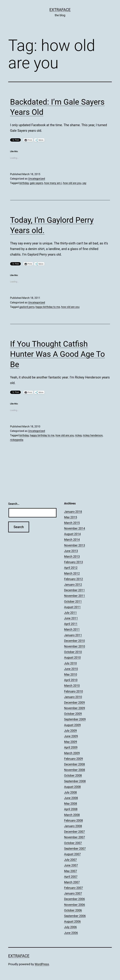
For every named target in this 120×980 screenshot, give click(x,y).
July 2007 (71, 860)
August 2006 (73, 921)
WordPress (42, 964)
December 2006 (75, 899)
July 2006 (71, 927)
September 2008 (75, 781)
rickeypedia (17, 440)
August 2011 (73, 607)
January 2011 (73, 635)
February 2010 (74, 691)
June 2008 (71, 798)
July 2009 (71, 731)
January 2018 (73, 512)
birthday (24, 183)
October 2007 (73, 843)
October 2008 (73, 775)
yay (84, 183)
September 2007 (75, 849)
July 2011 (71, 613)
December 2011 (75, 590)
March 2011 (72, 629)
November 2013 (75, 545)
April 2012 (71, 568)
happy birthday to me (48, 307)
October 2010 (73, 652)
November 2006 (75, 905)
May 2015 (71, 517)
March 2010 (72, 686)
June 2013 (71, 551)
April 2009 (71, 747)
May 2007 (71, 871)
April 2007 (71, 877)
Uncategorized (37, 179)
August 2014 (73, 534)
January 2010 (73, 697)
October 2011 (73, 601)
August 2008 (73, 787)
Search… (14, 504)
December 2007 (75, 832)
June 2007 (71, 865)
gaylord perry (27, 307)
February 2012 (74, 579)
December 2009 (75, 702)
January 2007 (73, 893)
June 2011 (71, 618)
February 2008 (74, 820)
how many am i (53, 183)
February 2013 (74, 562)
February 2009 (74, 759)
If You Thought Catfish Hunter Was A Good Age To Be (58, 354)
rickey (78, 435)
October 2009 (73, 714)
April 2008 (71, 809)
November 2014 (75, 528)
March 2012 (72, 573)
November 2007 (75, 837)
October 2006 (73, 910)
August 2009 (73, 725)
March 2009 (72, 753)
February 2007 (74, 888)
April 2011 (71, 624)
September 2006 (75, 916)
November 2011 (75, 596)
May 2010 (71, 674)
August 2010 (73, 657)
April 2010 (71, 680)
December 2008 (75, 764)
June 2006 (71, 933)
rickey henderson (93, 435)
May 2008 (71, 803)
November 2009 (75, 708)
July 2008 (71, 792)
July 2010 (71, 663)
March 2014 (72, 540)
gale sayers (37, 183)
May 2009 (71, 742)
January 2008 (73, 826)
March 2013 (72, 556)
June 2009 (71, 736)
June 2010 (71, 669)
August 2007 (73, 854)
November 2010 (75, 646)
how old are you (72, 183)
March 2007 (72, 882)
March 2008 (72, 815)
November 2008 (75, 770)
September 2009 (75, 719)
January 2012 (73, 585)
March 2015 (72, 523)
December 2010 (75, 641)
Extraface (60, 10)
